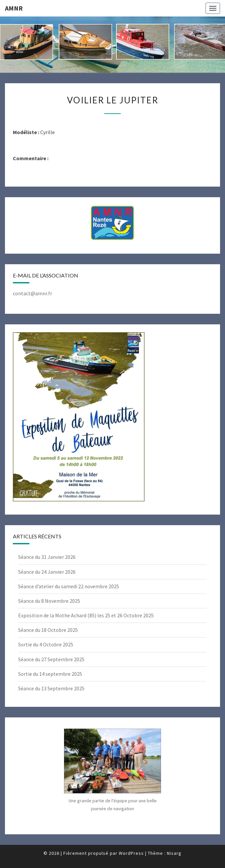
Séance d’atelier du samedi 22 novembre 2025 (69, 586)
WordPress (131, 853)
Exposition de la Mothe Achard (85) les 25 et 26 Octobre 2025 (86, 615)
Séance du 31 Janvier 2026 (47, 557)
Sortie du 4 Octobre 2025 (46, 644)
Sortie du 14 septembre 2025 (50, 674)
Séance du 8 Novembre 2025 (49, 601)
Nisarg (174, 853)
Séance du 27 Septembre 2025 (51, 659)
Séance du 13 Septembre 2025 (51, 688)
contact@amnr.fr (32, 293)
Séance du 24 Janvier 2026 (47, 572)
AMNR (14, 8)
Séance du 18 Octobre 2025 (48, 630)
